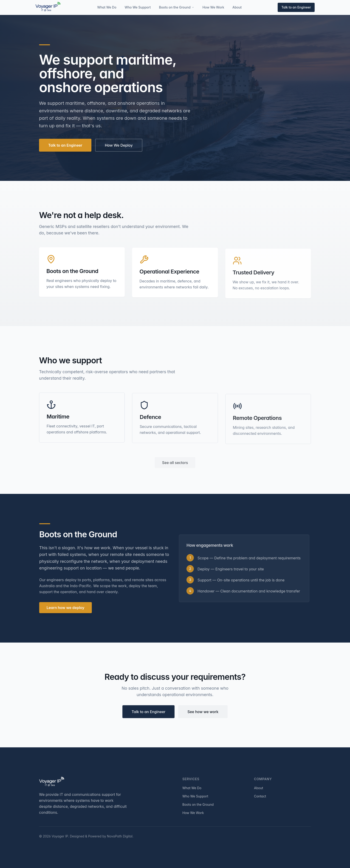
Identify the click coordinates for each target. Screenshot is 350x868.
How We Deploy (119, 146)
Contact (260, 796)
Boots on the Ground (176, 7)
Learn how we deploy (67, 608)
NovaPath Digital (120, 836)
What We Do (107, 7)
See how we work (203, 713)
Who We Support (138, 7)
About (237, 7)
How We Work (213, 7)
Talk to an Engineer (296, 7)
